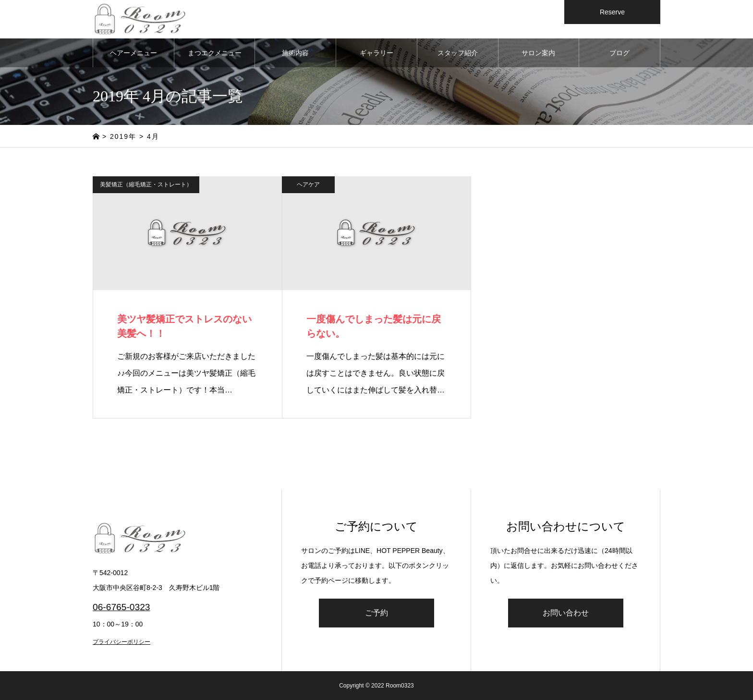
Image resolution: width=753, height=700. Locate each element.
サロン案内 (538, 53)
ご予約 (376, 613)
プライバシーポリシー (121, 642)
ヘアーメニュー (134, 53)
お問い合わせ (566, 613)
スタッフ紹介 (458, 53)
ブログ (619, 53)
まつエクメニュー (215, 53)
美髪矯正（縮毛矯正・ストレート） (146, 184)
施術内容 (295, 53)
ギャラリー (376, 53)
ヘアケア (308, 184)
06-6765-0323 (121, 607)
